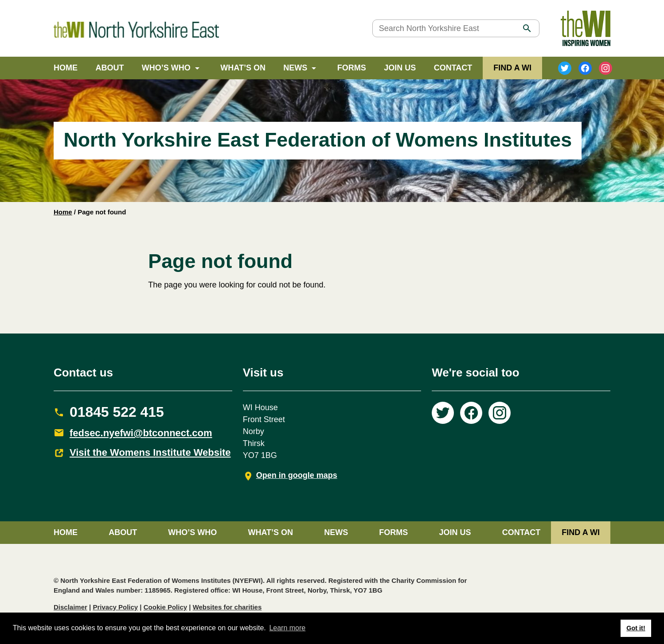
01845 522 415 (117, 412)
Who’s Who (166, 68)
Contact (453, 68)
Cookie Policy (165, 607)
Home (66, 68)
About (109, 68)
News (295, 68)
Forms (352, 68)
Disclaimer (70, 607)
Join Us (400, 68)
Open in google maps (297, 475)
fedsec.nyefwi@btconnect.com (141, 433)
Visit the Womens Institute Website (150, 452)
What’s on (243, 68)
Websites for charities (227, 607)
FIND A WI (512, 68)
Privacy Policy (115, 607)
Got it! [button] (636, 628)
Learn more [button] (287, 628)
